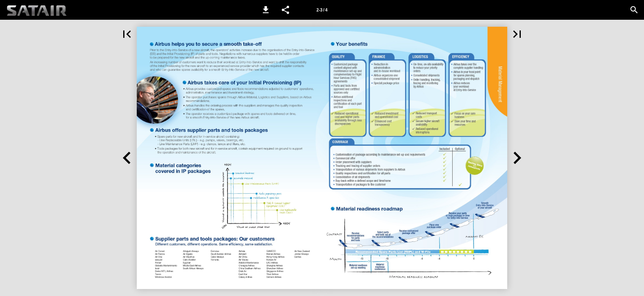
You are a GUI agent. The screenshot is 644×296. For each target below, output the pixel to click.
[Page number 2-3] (322, 10)
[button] (266, 10)
